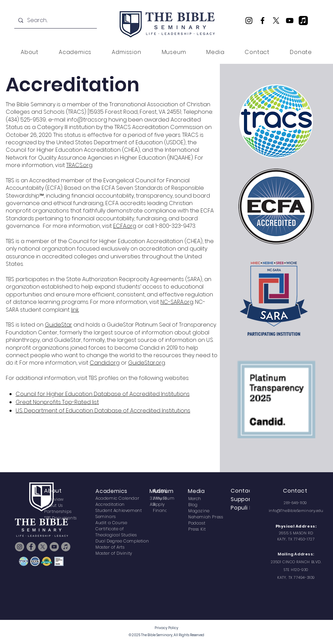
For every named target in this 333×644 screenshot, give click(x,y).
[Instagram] (249, 21)
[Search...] (55, 21)
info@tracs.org (87, 120)
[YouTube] (290, 21)
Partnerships (58, 511)
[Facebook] (262, 21)
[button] (30, 52)
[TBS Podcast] (303, 21)
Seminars (106, 517)
